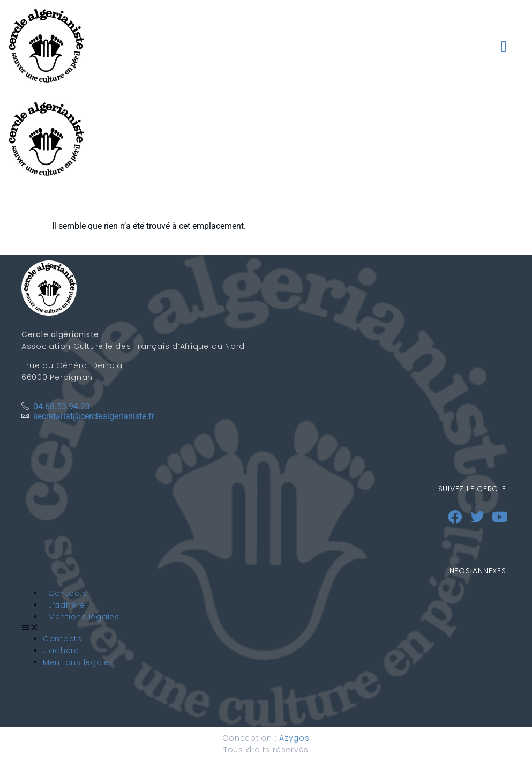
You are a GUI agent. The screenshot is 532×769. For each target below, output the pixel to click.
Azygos (294, 738)
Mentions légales (84, 617)
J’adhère (66, 605)
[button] (504, 47)
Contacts (68, 593)
